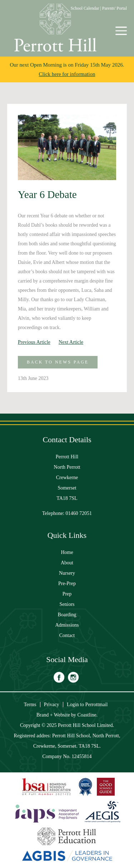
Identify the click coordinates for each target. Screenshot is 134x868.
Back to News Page (58, 362)
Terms (30, 705)
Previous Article (34, 342)
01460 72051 (79, 513)
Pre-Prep (67, 584)
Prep (67, 594)
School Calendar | (86, 8)
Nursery (67, 573)
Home (67, 552)
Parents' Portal (115, 8)
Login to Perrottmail (87, 705)
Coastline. (88, 715)
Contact (67, 635)
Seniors (67, 604)
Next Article (71, 342)
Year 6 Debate (47, 194)
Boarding (67, 615)
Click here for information (67, 74)
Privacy (52, 705)
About (67, 563)
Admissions (67, 625)
